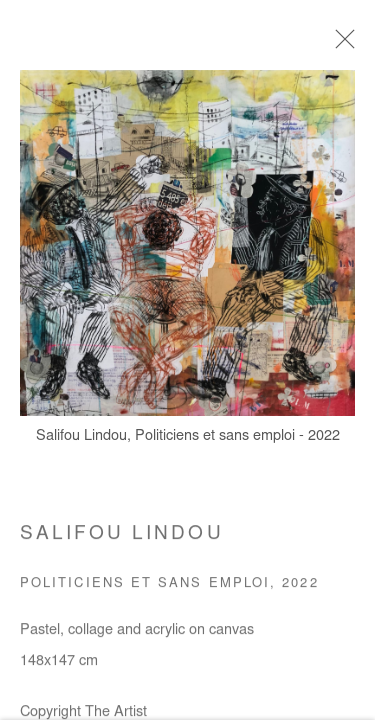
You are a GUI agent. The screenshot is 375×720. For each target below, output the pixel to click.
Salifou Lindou (122, 540)
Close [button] (341, 45)
